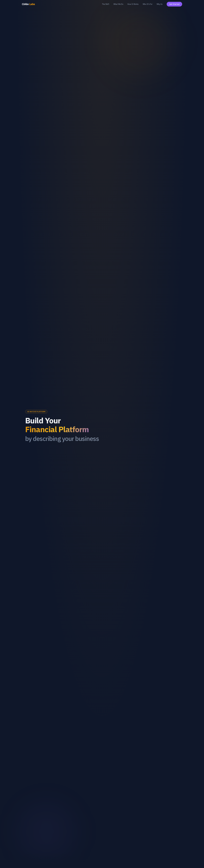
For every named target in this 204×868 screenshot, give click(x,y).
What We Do (118, 4)
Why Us (160, 4)
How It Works (133, 4)
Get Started (174, 4)
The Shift (106, 4)
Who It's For (148, 4)
